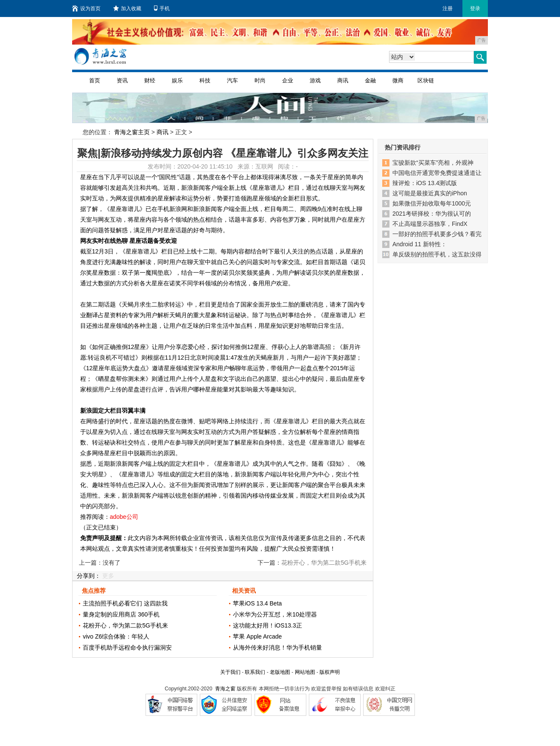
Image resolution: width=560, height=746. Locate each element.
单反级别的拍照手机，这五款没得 (437, 254)
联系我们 (255, 672)
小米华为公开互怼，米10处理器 (275, 614)
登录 (475, 8)
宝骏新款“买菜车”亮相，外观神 (433, 163)
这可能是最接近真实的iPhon (430, 193)
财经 (150, 80)
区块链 (426, 80)
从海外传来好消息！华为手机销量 (277, 647)
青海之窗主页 (132, 132)
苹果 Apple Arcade (257, 636)
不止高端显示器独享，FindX (430, 224)
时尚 (260, 80)
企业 (288, 80)
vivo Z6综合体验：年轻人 (116, 636)
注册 (448, 8)
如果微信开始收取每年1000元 (432, 203)
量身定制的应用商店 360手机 (121, 614)
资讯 (122, 80)
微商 (398, 80)
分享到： (89, 576)
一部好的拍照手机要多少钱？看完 (437, 234)
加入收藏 (127, 8)
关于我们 (230, 672)
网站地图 (305, 672)
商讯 (343, 80)
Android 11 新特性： (420, 244)
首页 (95, 80)
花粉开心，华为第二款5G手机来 (125, 625)
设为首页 (86, 8)
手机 (162, 8)
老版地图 (280, 672)
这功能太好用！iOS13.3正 (267, 625)
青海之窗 (225, 689)
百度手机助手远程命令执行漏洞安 (127, 647)
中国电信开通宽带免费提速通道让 (437, 173)
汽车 (232, 80)
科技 (205, 80)
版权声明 (330, 672)
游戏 (315, 80)
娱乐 (177, 80)
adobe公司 (124, 517)
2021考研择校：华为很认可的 (432, 214)
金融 (370, 80)
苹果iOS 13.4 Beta (257, 603)
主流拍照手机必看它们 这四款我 (125, 603)
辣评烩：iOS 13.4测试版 (425, 183)
